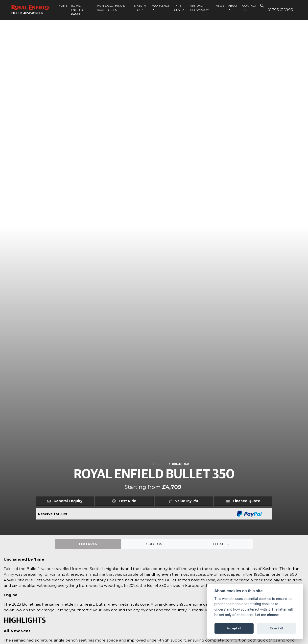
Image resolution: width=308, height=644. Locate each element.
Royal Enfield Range (77, 10)
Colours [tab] (154, 544)
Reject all (276, 628)
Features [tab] (88, 544)
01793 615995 (280, 10)
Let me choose (267, 615)
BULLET (161, 464)
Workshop (161, 6)
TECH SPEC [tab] (220, 544)
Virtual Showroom (200, 8)
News (220, 6)
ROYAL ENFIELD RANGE (134, 464)
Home (63, 6)
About (233, 6)
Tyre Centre (180, 8)
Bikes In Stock (140, 8)
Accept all (234, 628)
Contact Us (249, 8)
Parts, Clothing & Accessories (111, 8)
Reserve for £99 (53, 514)
